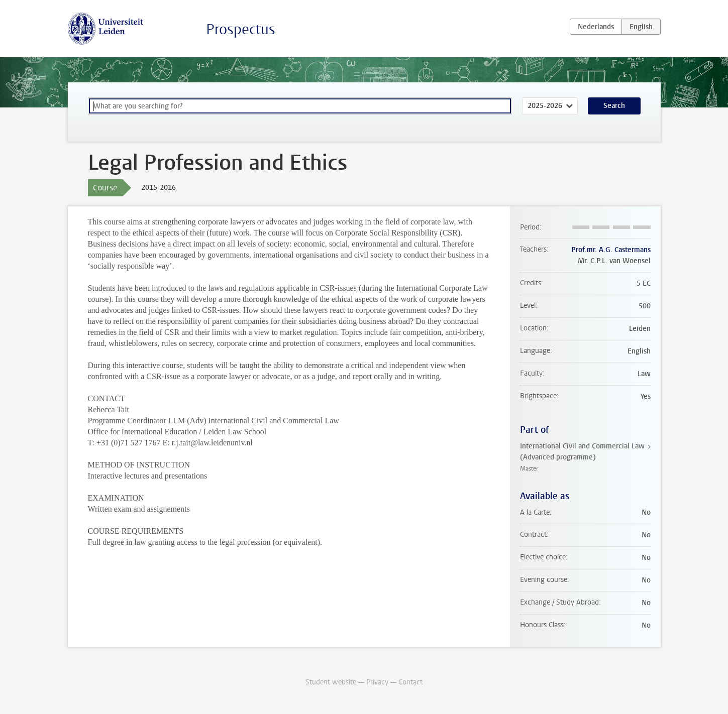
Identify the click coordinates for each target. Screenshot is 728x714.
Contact (410, 682)
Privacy (377, 682)
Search (614, 106)
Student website (331, 682)
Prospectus (241, 29)
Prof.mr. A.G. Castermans (611, 250)
